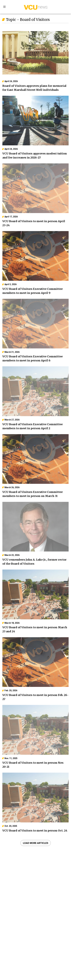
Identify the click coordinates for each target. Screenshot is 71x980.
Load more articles (36, 843)
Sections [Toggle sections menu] (4, 7)
